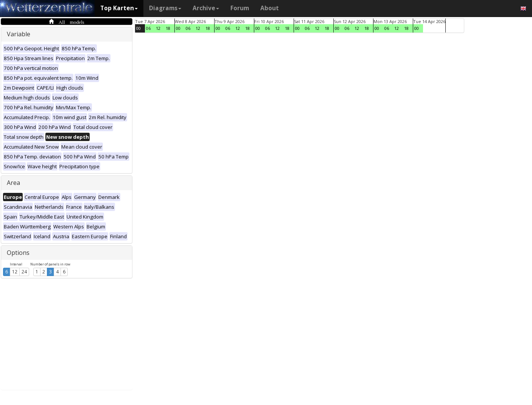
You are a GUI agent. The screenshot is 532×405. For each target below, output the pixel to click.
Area (13, 183)
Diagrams (165, 8)
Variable (19, 34)
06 (148, 28)
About (270, 8)
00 (138, 28)
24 (24, 272)
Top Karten (119, 8)
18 (168, 28)
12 (15, 272)
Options (18, 253)
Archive (206, 8)
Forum (240, 8)
